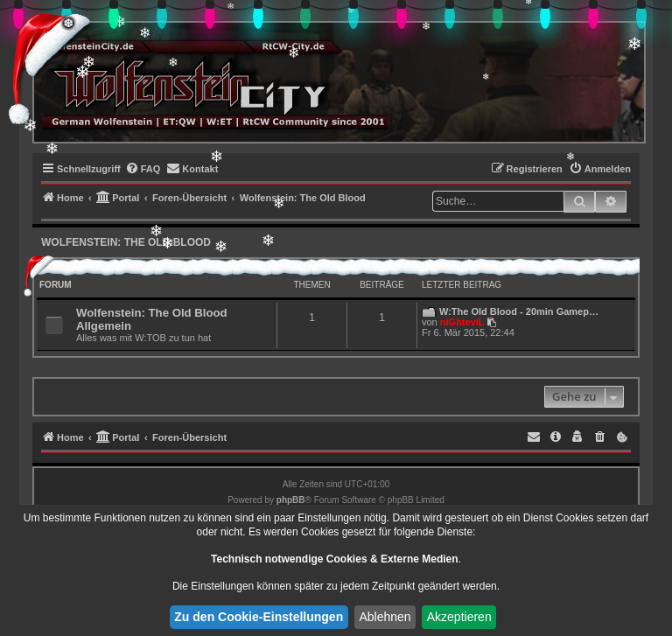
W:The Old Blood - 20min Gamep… (519, 311)
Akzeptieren (459, 617)
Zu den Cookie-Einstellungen (259, 617)
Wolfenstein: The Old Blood (126, 242)
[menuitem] (143, 169)
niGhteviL (462, 322)
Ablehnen (385, 617)
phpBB (291, 500)
